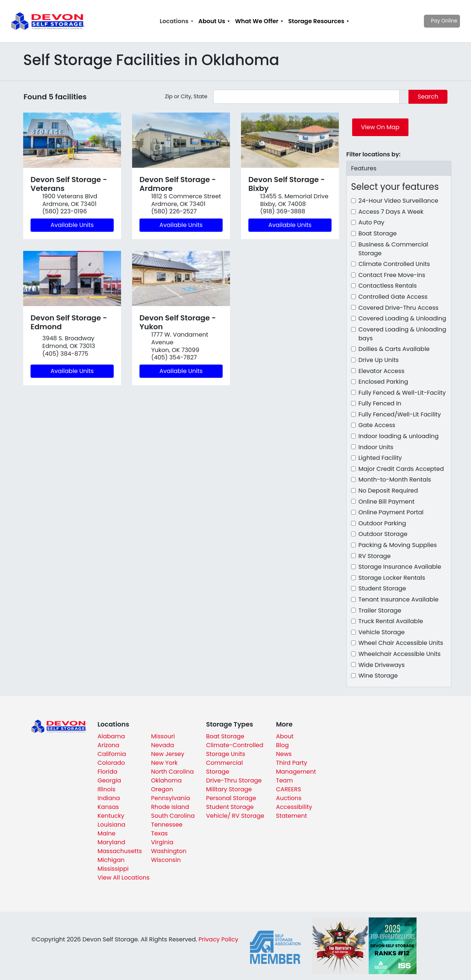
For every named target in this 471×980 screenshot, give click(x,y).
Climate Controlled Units (394, 264)
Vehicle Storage (382, 632)
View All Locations (123, 878)
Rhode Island (170, 807)
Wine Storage (378, 676)
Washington (169, 851)
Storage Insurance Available (400, 567)
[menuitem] (176, 21)
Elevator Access (381, 371)
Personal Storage (231, 798)
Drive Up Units (378, 360)
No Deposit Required (388, 491)
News (284, 754)
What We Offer (257, 21)
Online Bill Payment (387, 502)
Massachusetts (120, 851)
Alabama (111, 736)
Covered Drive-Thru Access (399, 308)
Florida (107, 772)
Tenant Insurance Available (399, 599)
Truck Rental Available (391, 621)
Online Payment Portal (391, 512)
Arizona (108, 745)
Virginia (162, 842)
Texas (160, 833)
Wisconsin (166, 860)
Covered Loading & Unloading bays (402, 334)
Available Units (72, 225)
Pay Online (431, 21)
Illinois (107, 789)
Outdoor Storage (383, 534)
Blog (282, 745)
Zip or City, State (186, 96)
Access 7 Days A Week (391, 212)
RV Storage (375, 556)
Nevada (163, 745)
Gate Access (377, 425)
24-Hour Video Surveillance (398, 201)
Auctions (289, 798)
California (112, 754)
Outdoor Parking (382, 523)
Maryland (111, 842)
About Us (212, 21)
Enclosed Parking (383, 382)
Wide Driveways (382, 665)
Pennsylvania (171, 798)
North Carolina (173, 772)
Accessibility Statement (294, 811)
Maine (107, 833)
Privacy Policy (218, 939)
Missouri (163, 736)
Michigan (111, 860)
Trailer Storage (380, 610)
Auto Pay (371, 222)
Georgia (109, 780)
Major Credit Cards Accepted (401, 469)
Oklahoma (167, 780)
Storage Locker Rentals (392, 578)
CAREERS (288, 789)
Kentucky (111, 816)
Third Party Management (296, 767)
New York (164, 763)
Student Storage (382, 588)
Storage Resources (316, 21)
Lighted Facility (380, 458)
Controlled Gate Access (393, 297)
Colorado (111, 763)
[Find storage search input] (307, 97)
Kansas (108, 807)
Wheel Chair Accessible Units (401, 643)
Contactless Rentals (388, 286)
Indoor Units (376, 447)
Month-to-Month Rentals (395, 480)
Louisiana (111, 825)
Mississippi (113, 869)
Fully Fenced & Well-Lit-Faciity (402, 393)
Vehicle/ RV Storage (235, 816)
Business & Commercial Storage (393, 249)
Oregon (162, 789)
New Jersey (168, 754)
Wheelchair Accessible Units (399, 654)
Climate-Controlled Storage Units (235, 750)
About (285, 736)
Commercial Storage (224, 767)
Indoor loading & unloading (399, 436)
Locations (174, 21)
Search (428, 97)
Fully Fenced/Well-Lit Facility (400, 414)
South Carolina (173, 816)
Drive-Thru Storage (234, 780)
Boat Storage (378, 233)
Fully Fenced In (380, 403)
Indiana (109, 798)
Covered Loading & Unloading (402, 318)
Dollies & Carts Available (394, 349)
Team (284, 780)
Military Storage (229, 789)
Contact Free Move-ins (392, 275)
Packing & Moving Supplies (398, 545)
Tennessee (167, 825)
